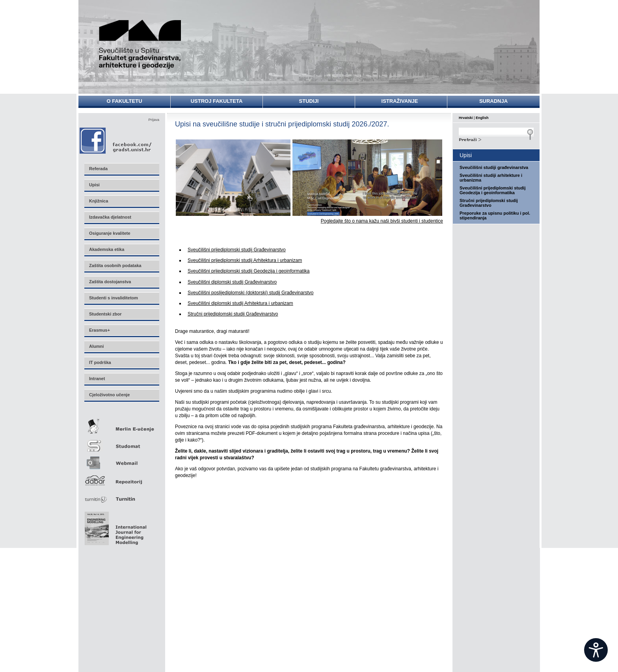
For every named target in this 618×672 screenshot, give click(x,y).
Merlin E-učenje (121, 425)
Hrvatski (466, 118)
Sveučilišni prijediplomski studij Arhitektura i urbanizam (245, 260)
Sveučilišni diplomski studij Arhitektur (240, 303)
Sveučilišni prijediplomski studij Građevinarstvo (237, 250)
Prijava (154, 120)
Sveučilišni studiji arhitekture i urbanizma (491, 178)
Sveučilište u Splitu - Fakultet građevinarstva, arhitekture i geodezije (140, 44)
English (482, 118)
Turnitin (121, 496)
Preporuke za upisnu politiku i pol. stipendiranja (495, 215)
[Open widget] (596, 650)
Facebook (116, 140)
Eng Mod (114, 526)
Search (496, 139)
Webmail (121, 460)
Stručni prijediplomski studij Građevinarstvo (233, 314)
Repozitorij (121, 478)
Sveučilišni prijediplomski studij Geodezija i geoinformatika (249, 271)
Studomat (121, 443)
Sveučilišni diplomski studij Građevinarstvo (232, 282)
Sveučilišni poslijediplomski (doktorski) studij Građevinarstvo (250, 293)
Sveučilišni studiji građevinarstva (494, 167)
